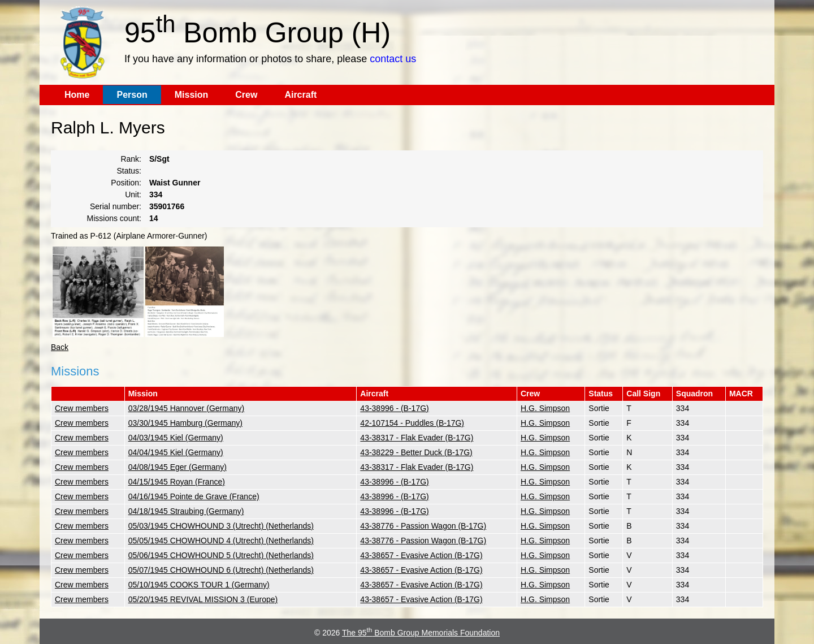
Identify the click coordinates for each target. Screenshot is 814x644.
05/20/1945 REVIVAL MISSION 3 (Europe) (203, 599)
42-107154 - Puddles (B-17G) (412, 423)
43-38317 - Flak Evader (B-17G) (417, 438)
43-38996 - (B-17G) (394, 408)
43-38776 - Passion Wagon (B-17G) (423, 526)
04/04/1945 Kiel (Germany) (176, 452)
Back (60, 347)
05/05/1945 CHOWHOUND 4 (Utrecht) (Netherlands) (221, 541)
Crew (246, 95)
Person (132, 95)
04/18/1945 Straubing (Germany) (186, 511)
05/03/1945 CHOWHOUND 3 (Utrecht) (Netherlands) (221, 526)
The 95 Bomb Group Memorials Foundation (421, 633)
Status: (129, 171)
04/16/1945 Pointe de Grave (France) (194, 496)
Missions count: (114, 218)
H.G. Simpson (545, 408)
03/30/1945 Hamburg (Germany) (185, 423)
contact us (393, 59)
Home (77, 95)
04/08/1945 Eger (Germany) (177, 467)
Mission (192, 95)
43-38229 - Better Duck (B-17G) (416, 452)
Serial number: (116, 206)
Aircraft (300, 95)
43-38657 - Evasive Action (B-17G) (421, 555)
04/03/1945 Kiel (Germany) (176, 438)
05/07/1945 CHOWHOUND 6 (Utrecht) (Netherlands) (221, 570)
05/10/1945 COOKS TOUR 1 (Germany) (199, 585)
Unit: (133, 195)
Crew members (82, 408)
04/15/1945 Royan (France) (177, 482)
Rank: (131, 159)
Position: (126, 183)
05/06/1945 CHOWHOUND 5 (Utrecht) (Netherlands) (221, 555)
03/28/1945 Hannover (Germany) (186, 408)
